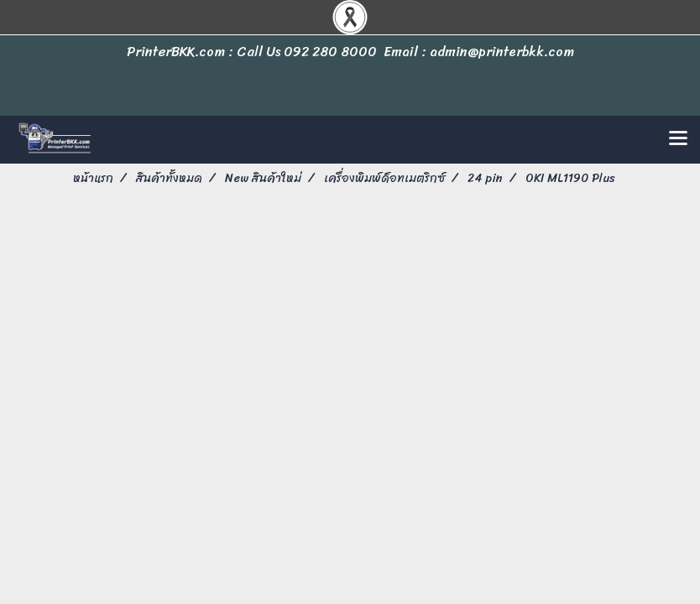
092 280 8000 (330, 52)
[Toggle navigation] (678, 139)
